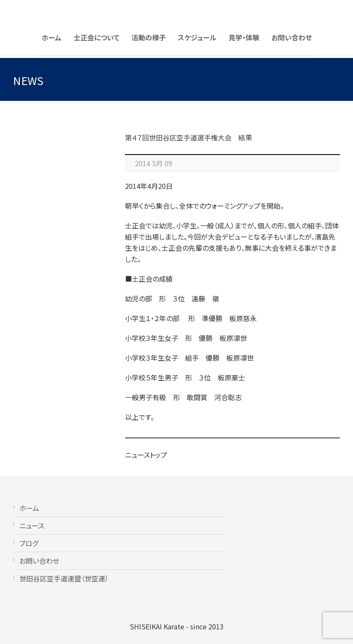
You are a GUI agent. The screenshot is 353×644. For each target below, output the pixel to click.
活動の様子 (149, 37)
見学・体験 (244, 37)
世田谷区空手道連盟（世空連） (64, 578)
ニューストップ (146, 455)
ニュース (32, 526)
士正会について (96, 37)
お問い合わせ (292, 37)
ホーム (52, 37)
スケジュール (197, 37)
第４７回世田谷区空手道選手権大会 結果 (189, 137)
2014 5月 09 (154, 163)
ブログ (29, 543)
